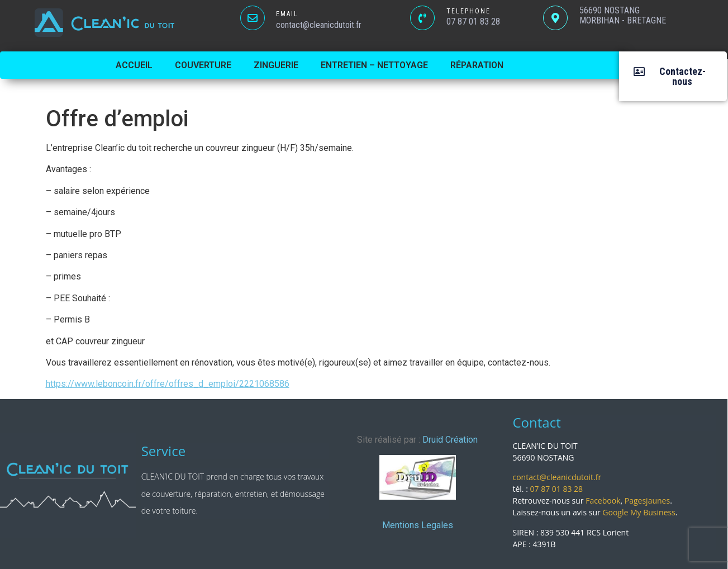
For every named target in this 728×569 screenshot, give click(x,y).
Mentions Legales (418, 525)
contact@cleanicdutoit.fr (557, 477)
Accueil (134, 65)
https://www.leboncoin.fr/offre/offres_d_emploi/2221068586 (168, 384)
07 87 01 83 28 (557, 489)
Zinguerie (276, 65)
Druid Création (450, 440)
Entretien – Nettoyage (374, 65)
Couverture (203, 65)
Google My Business (639, 512)
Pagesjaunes (647, 501)
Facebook (603, 501)
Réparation (477, 65)
